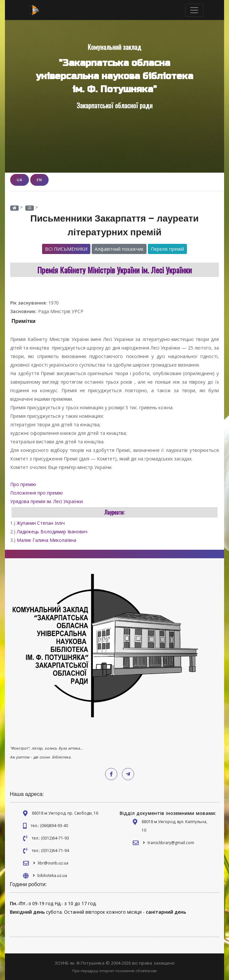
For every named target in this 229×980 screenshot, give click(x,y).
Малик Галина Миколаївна (46, 540)
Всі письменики (66, 249)
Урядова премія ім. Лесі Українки (47, 501)
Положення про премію (37, 493)
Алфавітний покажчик (119, 249)
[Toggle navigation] (194, 10)
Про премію (24, 484)
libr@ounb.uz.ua (53, 863)
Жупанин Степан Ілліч (41, 523)
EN (39, 180)
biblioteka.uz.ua (52, 875)
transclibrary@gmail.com (171, 843)
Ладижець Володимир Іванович (52, 532)
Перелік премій (167, 249)
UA (20, 180)
